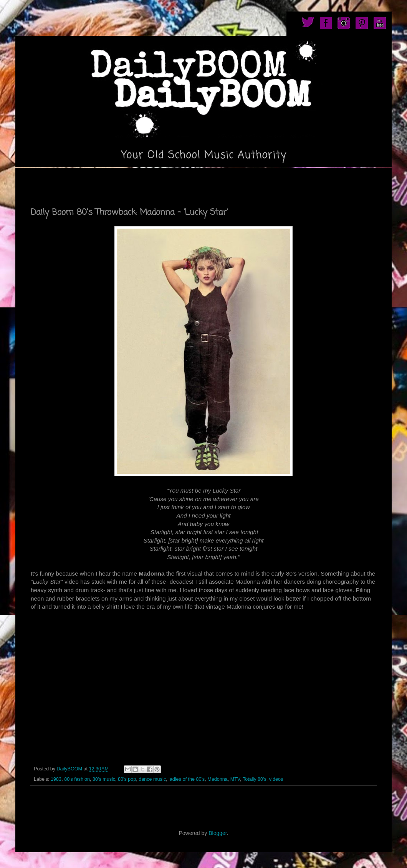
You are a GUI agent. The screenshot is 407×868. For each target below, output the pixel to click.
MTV (235, 779)
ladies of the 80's (187, 779)
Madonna (218, 779)
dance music (152, 779)
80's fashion (77, 779)
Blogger (218, 833)
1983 (56, 779)
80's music (104, 779)
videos (276, 779)
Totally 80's (255, 779)
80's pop (127, 779)
